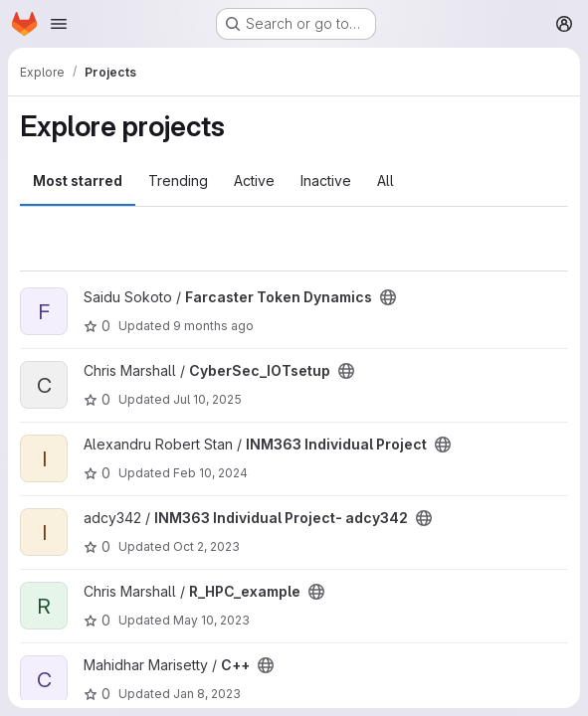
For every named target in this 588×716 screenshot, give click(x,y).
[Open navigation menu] (59, 24)
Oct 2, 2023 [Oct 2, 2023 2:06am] (206, 546)
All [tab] (386, 180)
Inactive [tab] (326, 180)
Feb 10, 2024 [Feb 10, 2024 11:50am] (210, 473)
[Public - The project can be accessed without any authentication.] (388, 297)
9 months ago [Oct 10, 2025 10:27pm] (213, 326)
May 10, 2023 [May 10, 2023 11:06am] (211, 620)
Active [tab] (254, 180)
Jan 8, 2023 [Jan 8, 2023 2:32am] (207, 694)
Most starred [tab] (78, 180)
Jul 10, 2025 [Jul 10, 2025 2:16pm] (207, 399)
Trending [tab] (178, 180)
